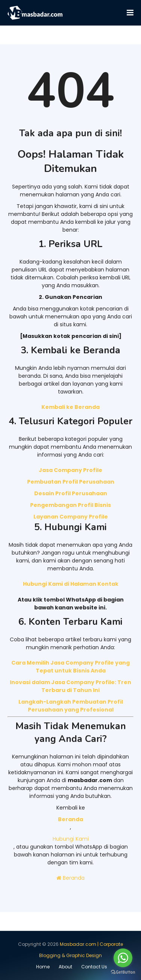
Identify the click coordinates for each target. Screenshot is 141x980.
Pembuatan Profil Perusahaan (71, 482)
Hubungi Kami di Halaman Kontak (71, 584)
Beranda (70, 878)
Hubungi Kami (71, 839)
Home (43, 967)
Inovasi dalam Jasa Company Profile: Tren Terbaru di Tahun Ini (70, 686)
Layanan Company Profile (71, 517)
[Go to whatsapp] (123, 958)
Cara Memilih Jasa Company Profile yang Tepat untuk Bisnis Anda (70, 667)
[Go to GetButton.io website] (123, 972)
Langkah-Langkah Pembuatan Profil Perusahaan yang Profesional (71, 706)
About (65, 967)
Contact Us (94, 967)
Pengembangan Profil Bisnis (70, 505)
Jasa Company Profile (70, 470)
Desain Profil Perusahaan (71, 493)
